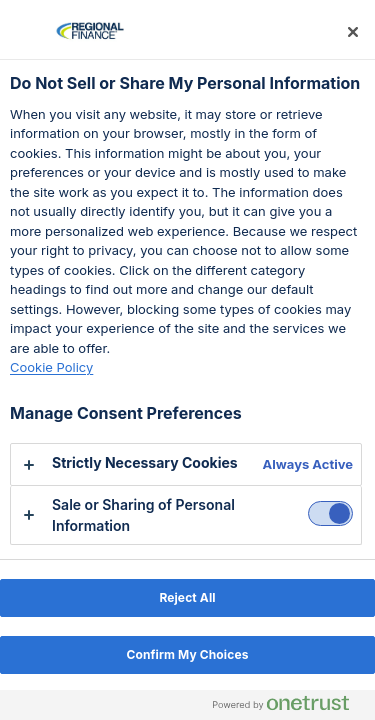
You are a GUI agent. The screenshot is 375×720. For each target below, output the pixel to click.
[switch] (330, 513)
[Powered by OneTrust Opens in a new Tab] (289, 707)
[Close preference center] (353, 32)
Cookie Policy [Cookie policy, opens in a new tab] (51, 367)
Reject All (187, 597)
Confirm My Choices (187, 654)
